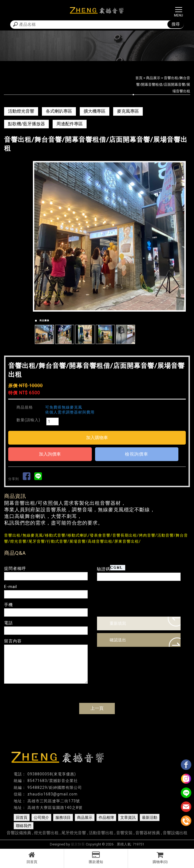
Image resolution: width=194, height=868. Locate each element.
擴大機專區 (95, 111)
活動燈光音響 (21, 111)
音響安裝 (124, 833)
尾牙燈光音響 (74, 833)
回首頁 (32, 858)
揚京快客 (78, 844)
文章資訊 (128, 817)
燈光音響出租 (46, 833)
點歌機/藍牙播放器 (26, 124)
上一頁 (97, 708)
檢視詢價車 (137, 454)
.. (115, 844)
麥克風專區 (128, 111)
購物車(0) (160, 858)
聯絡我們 (24, 826)
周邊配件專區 (70, 124)
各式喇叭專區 (59, 111)
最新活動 (150, 817)
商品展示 (153, 78)
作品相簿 (106, 817)
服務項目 (63, 817)
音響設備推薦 (19, 833)
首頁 (139, 78)
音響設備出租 (175, 833)
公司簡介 (41, 817)
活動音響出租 (101, 833)
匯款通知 (96, 858)
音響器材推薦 (148, 833)
